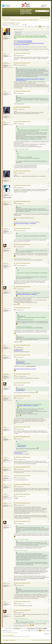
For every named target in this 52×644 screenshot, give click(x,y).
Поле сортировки (28, 628)
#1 (14, 29)
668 (8, 459)
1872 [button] (38, 26)
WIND (4, 35)
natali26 (21, 637)
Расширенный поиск (48, 11)
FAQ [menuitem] (9, 18)
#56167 (15, 187)
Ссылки (5, 18)
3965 (8, 93)
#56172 (15, 288)
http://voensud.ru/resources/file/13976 (25, 41)
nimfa (4, 192)
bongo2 (4, 583)
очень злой (5, 457)
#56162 (15, 64)
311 (8, 38)
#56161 (15, 55)
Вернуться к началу (49, 51)
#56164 (15, 109)
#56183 (15, 477)
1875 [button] (44, 26)
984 (8, 265)
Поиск (46, 11)
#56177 (15, 384)
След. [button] (49, 26)
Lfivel (4, 91)
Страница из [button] (29, 26)
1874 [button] (42, 26)
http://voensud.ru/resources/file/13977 (25, 42)
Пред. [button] (31, 26)
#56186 (15, 504)
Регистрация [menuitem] (44, 18)
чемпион (5, 114)
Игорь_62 (25, 637)
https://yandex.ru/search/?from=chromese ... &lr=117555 (25, 369)
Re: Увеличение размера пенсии (22, 53)
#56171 (15, 265)
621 (8, 505)
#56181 (15, 459)
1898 (8, 585)
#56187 (15, 523)
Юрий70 (5, 503)
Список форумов (12, 640)
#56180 (15, 438)
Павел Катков (6, 263)
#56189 (15, 603)
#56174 (15, 347)
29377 (8, 124)
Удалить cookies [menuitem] (36, 640)
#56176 (15, 375)
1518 (8, 116)
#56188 (15, 584)
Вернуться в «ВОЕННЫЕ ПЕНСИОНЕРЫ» (10, 633)
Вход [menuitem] (48, 18)
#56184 (15, 486)
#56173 (15, 309)
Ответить (5, 25)
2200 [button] (48, 26)
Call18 (4, 53)
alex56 (4, 122)
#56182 (15, 468)
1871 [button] (35, 26)
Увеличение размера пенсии (11, 23)
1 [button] (33, 26)
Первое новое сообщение (16, 26)
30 (8, 347)
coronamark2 (5, 63)
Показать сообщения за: (13, 628)
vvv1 (4, 345)
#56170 (15, 246)
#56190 (15, 612)
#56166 (15, 172)
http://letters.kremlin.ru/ (18, 350)
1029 (8, 195)
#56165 (15, 123)
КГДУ (4, 396)
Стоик (4, 248)
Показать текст (18, 32)
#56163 (15, 93)
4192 (8, 55)
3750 (8, 398)
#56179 (15, 428)
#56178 (15, 397)
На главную (6, 640)
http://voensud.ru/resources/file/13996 (36, 43)
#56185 (15, 496)
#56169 (15, 230)
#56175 (15, 356)
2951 (8, 250)
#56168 (15, 203)
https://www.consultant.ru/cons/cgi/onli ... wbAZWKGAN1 (25, 223)
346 (8, 65)
